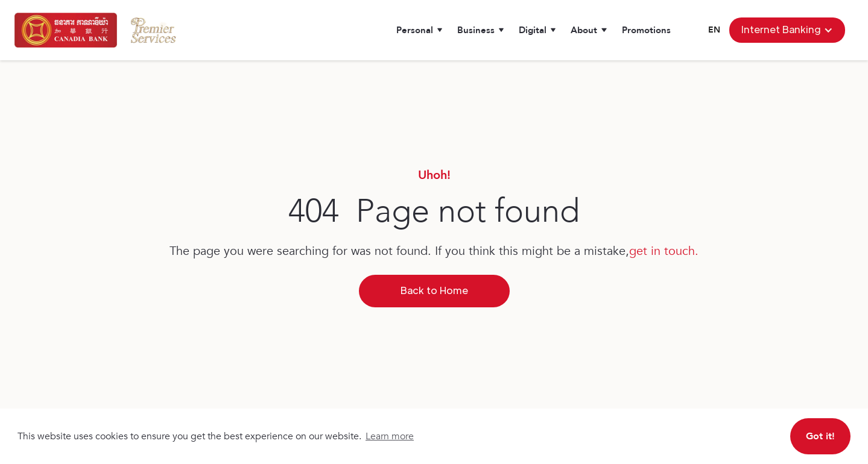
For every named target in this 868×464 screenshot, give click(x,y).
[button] (420, 30)
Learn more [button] (390, 436)
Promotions (646, 30)
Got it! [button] (820, 436)
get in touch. (664, 251)
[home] (66, 30)
